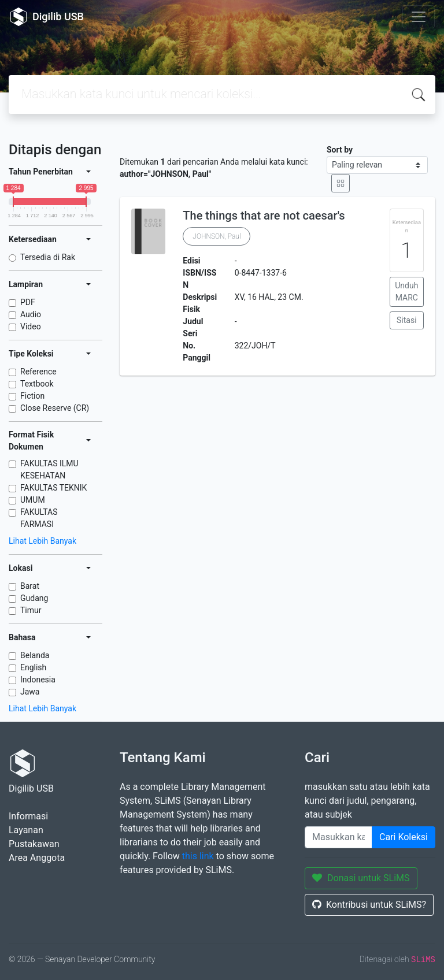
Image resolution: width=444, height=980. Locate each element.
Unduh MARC (406, 292)
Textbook (37, 384)
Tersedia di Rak (48, 257)
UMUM (33, 500)
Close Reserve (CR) (55, 408)
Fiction (32, 396)
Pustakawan (34, 844)
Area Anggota (37, 858)
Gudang (34, 598)
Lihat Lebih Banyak (42, 541)
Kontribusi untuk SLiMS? (369, 905)
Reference (38, 372)
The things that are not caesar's (264, 216)
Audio (31, 314)
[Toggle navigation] (419, 17)
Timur (31, 610)
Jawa (30, 692)
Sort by (340, 150)
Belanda (35, 655)
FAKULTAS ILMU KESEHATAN (49, 469)
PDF (28, 302)
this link (198, 856)
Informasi (28, 816)
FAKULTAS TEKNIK (53, 488)
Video (31, 326)
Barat (30, 586)
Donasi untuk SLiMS (361, 878)
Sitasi (407, 320)
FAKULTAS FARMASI (39, 518)
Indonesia (38, 680)
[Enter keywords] (338, 837)
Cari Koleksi (404, 837)
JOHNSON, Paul (217, 236)
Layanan (26, 830)
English (33, 667)
